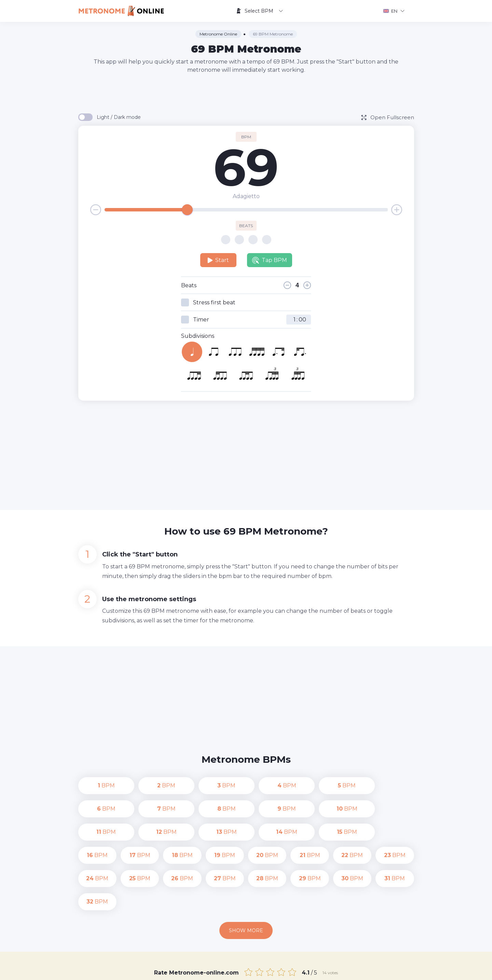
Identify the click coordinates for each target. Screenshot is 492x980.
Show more (246, 884)
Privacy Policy (308, 970)
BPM (97, 785)
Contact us (271, 970)
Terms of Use (346, 970)
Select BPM (259, 11)
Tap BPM (270, 260)
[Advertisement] (246, 93)
